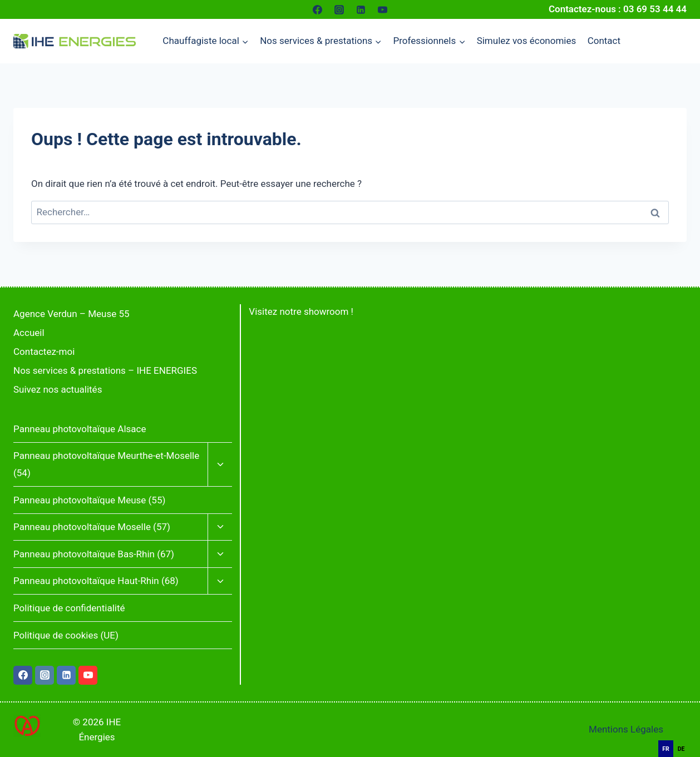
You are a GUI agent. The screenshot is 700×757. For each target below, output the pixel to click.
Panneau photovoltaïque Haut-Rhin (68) (96, 581)
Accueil (29, 333)
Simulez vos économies (527, 41)
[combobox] (683, 734)
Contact (604, 41)
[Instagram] (339, 9)
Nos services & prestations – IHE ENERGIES (105, 370)
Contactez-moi (44, 352)
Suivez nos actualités (58, 389)
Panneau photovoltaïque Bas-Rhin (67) (94, 554)
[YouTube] (383, 9)
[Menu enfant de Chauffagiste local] (206, 41)
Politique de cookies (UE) (66, 635)
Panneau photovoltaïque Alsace (80, 429)
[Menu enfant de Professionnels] (429, 41)
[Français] (683, 734)
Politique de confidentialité (69, 608)
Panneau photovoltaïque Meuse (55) (89, 500)
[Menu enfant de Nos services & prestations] (321, 41)
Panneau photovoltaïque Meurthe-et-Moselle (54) (106, 464)
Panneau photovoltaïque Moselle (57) (92, 527)
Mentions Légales (626, 729)
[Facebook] (317, 9)
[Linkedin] (361, 9)
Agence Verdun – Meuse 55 (72, 314)
